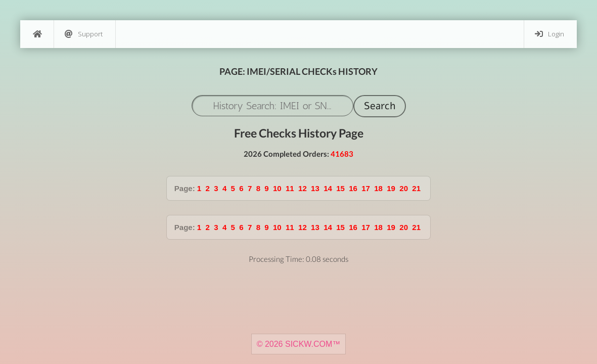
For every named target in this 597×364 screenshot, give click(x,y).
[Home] (37, 34)
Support (84, 34)
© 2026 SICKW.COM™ (299, 344)
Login (549, 34)
